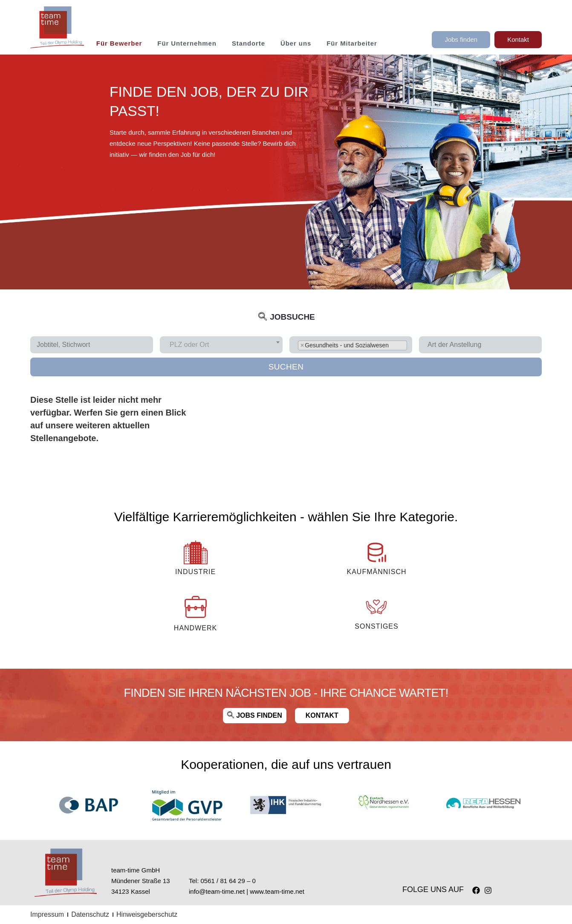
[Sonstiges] (376, 607)
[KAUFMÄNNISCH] (376, 552)
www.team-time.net (277, 891)
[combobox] (221, 345)
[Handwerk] (196, 607)
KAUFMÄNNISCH (376, 572)
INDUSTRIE (195, 572)
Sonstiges (376, 626)
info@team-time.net (217, 891)
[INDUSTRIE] (196, 552)
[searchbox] (484, 345)
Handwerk (195, 628)
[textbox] (192, 345)
